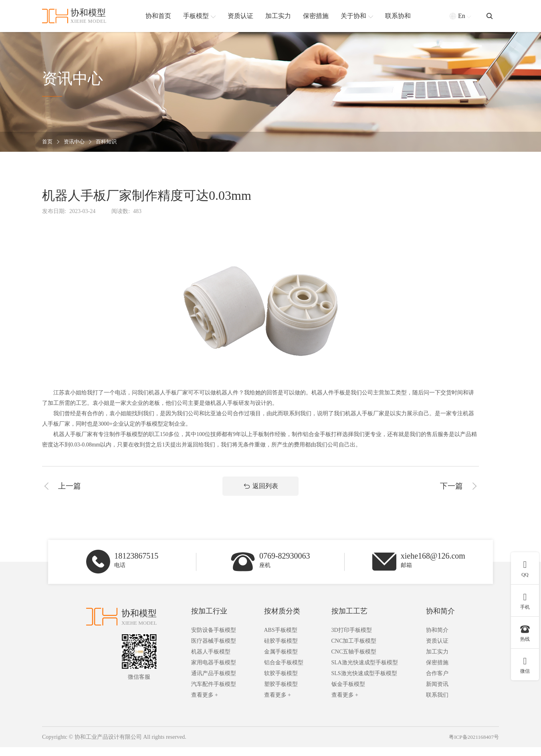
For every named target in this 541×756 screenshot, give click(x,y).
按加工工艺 (349, 620)
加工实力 (437, 660)
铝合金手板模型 (284, 671)
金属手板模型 (281, 660)
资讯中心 (76, 142)
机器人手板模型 (211, 660)
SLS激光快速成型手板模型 (364, 682)
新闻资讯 (437, 693)
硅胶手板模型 (281, 650)
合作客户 (437, 682)
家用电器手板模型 (214, 671)
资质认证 (437, 650)
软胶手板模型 (281, 682)
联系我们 (437, 704)
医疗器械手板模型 (214, 650)
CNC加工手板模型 (354, 650)
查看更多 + (205, 704)
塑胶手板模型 (281, 693)
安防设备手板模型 (214, 639)
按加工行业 (209, 620)
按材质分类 (282, 620)
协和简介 (440, 620)
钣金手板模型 (348, 693)
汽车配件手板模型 (214, 693)
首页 (48, 142)
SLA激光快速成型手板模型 (365, 671)
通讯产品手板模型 (214, 682)
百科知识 (109, 142)
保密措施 (437, 671)
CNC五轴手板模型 (354, 660)
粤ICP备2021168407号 (472, 746)
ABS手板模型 (281, 639)
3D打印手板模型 (352, 639)
